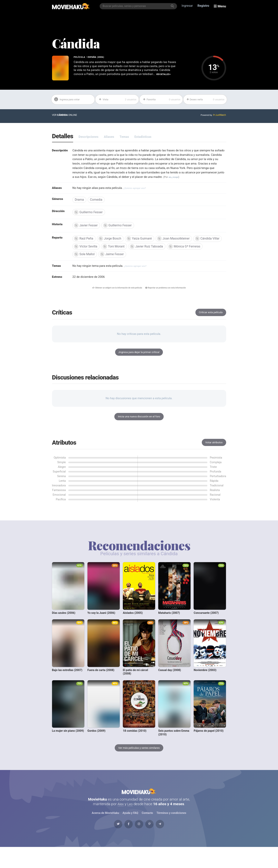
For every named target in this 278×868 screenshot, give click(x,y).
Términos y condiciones (172, 830)
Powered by (213, 117)
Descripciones (89, 138)
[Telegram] (168, 843)
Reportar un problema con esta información (169, 298)
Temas (124, 138)
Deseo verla (206, 101)
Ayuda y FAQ (130, 830)
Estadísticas (143, 138)
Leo (130, 821)
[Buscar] (173, 6)
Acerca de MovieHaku (105, 830)
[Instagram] (139, 843)
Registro (204, 6)
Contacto (147, 830)
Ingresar (188, 6)
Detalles (63, 138)
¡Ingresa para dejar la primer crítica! (139, 363)
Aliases (109, 138)
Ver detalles (96, 79)
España (92, 57)
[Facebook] (124, 843)
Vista (118, 101)
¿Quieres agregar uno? (139, 196)
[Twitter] (110, 843)
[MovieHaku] (71, 6)
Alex (120, 821)
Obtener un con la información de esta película (115, 298)
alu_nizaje (84, 185)
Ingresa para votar (69, 101)
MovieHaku (139, 806)
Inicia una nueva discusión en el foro (139, 428)
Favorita (161, 101)
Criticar (210, 323)
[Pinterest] (154, 843)
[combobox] (139, 6)
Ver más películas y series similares (139, 760)
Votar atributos (213, 454)
